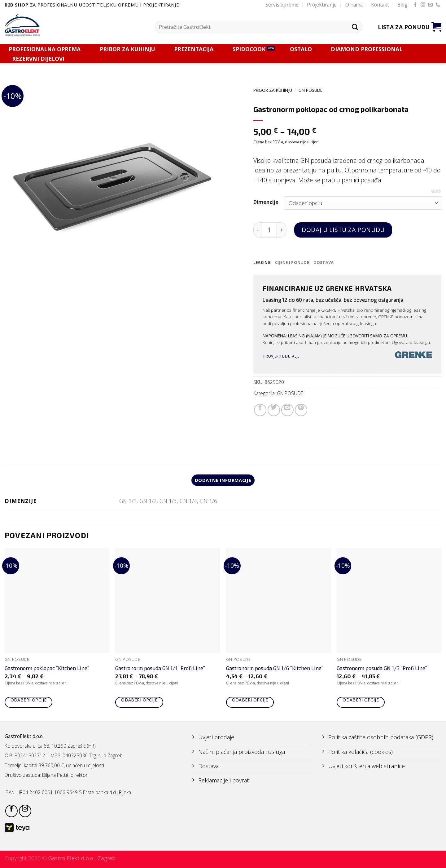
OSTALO (303, 49)
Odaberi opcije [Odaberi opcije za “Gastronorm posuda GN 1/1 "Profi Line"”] (139, 701)
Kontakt (380, 5)
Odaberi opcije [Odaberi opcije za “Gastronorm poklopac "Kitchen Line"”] (29, 701)
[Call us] (438, 5)
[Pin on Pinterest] (301, 410)
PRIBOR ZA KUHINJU (129, 49)
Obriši (436, 191)
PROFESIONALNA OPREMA (47, 49)
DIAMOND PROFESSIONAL (367, 49)
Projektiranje (322, 5)
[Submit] (355, 27)
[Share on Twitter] (274, 410)
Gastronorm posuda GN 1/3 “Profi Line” (382, 669)
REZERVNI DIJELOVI (38, 59)
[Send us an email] (430, 5)
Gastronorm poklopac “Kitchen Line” (47, 669)
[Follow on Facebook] (415, 5)
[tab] (262, 263)
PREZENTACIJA (196, 49)
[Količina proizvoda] (269, 230)
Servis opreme (282, 5)
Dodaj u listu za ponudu (343, 230)
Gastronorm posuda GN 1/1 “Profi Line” (160, 669)
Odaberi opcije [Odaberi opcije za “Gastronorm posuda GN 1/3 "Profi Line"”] (361, 701)
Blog (402, 5)
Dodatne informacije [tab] (223, 481)
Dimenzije (266, 202)
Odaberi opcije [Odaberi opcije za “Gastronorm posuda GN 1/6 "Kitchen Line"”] (250, 701)
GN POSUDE (310, 90)
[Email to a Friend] (287, 410)
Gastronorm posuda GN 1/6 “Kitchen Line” (275, 669)
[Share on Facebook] (260, 410)
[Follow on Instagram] (423, 5)
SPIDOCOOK (249, 49)
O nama (354, 5)
